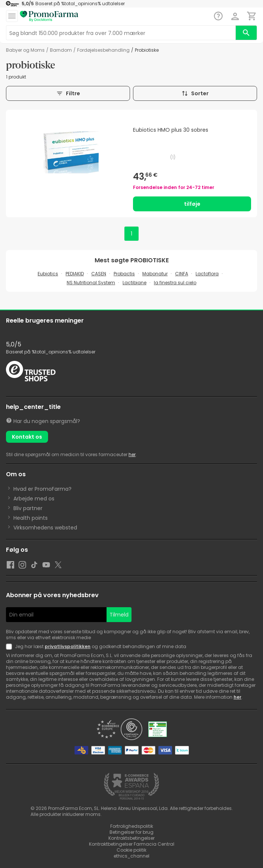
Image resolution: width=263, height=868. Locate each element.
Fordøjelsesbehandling (103, 50)
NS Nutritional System (91, 283)
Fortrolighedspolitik (132, 826)
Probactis (124, 274)
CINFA (182, 274)
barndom (61, 50)
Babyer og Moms (25, 50)
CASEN (99, 274)
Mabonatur (155, 274)
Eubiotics (48, 274)
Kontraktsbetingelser (131, 838)
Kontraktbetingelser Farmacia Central (132, 844)
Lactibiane (134, 283)
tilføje (192, 204)
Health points (31, 518)
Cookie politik (131, 850)
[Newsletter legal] (10, 647)
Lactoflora (207, 274)
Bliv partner (28, 508)
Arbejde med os (34, 499)
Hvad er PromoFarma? (42, 489)
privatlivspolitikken (68, 646)
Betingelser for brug (131, 832)
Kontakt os (27, 437)
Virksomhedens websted (45, 528)
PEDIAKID (75, 274)
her (132, 454)
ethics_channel (131, 856)
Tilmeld (119, 615)
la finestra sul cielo (175, 283)
